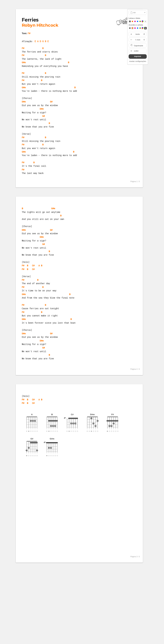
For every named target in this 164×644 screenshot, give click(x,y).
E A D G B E (42, 41)
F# (29, 33)
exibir (136, 51)
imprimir (138, 56)
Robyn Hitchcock (40, 25)
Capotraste (138, 46)
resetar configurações (138, 61)
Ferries (30, 20)
